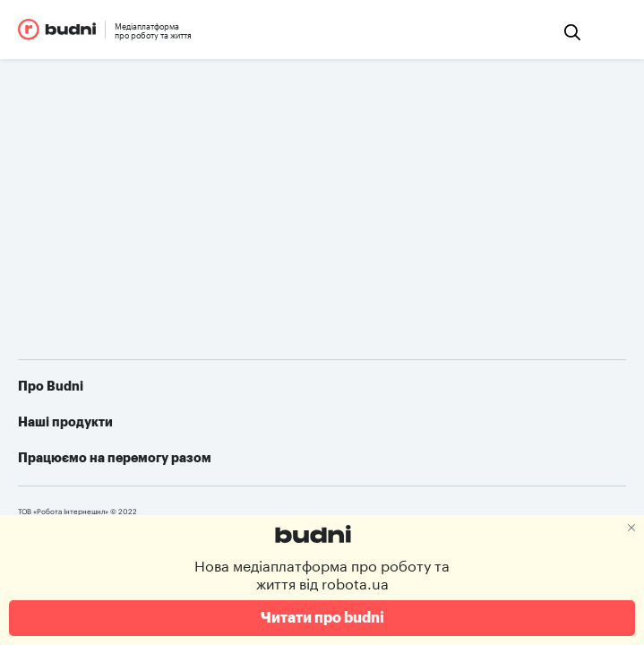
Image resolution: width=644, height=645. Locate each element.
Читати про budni (322, 618)
